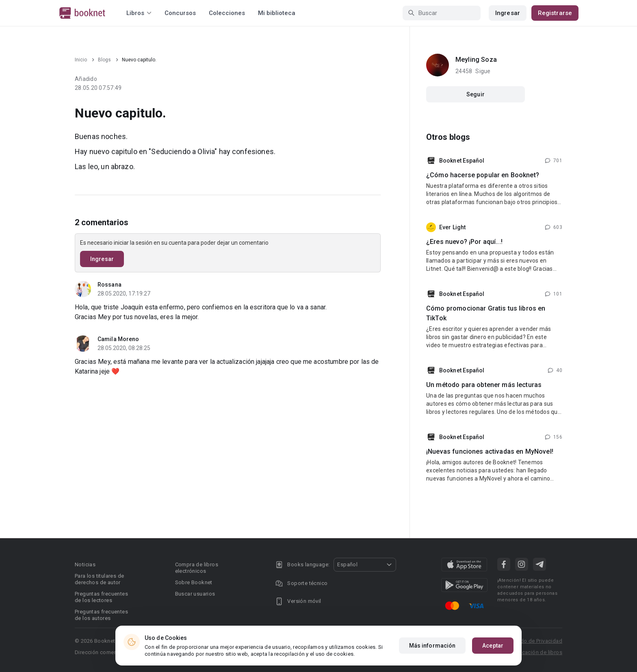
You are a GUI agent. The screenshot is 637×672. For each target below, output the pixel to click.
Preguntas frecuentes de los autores (101, 615)
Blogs (104, 60)
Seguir (476, 94)
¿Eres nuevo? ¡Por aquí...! (464, 242)
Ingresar (508, 13)
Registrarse (555, 13)
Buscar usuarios (195, 594)
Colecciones (227, 13)
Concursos (180, 13)
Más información (432, 646)
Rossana (109, 285)
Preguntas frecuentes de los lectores (101, 597)
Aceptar (493, 646)
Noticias (85, 564)
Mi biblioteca (277, 13)
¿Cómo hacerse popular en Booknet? (483, 175)
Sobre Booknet (194, 582)
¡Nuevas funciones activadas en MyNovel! (490, 451)
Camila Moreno (118, 339)
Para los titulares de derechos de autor (99, 579)
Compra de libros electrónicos (197, 568)
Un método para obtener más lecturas (484, 385)
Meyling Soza (476, 60)
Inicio (81, 60)
